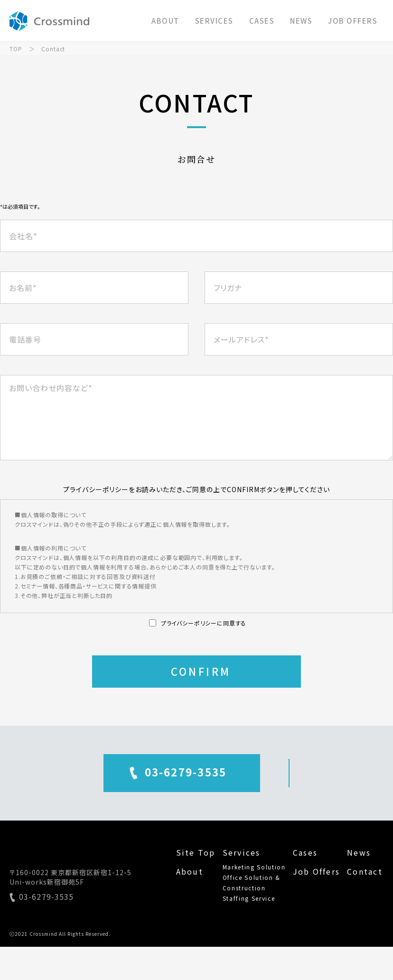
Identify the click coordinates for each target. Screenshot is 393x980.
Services (242, 852)
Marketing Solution (254, 867)
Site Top (196, 852)
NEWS (301, 21)
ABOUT (165, 21)
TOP (16, 49)
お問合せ (289, 772)
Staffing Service (249, 898)
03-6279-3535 (108, 772)
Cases (305, 852)
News (359, 852)
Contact (365, 871)
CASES (262, 21)
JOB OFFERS (353, 21)
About (190, 871)
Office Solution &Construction (252, 882)
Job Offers (316, 871)
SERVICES (214, 21)
